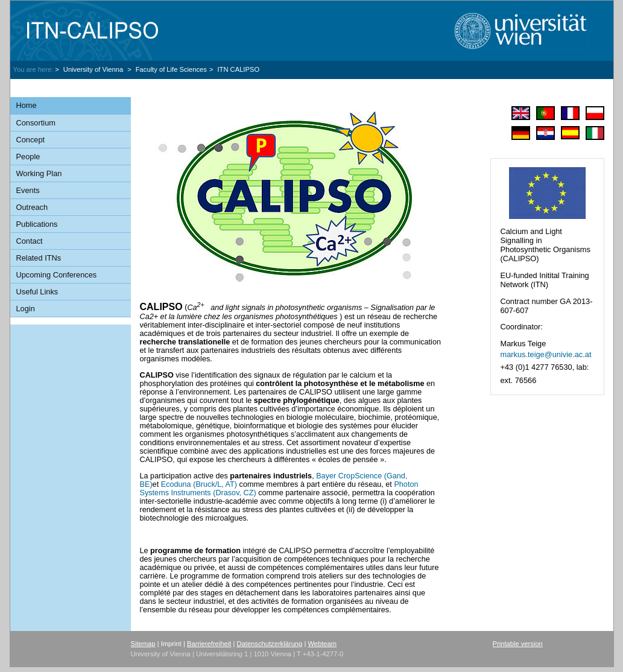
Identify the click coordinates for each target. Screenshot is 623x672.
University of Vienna (94, 69)
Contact (30, 241)
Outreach (32, 207)
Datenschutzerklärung (269, 644)
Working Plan (39, 173)
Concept (31, 140)
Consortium (36, 123)
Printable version (518, 644)
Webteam (322, 644)
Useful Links (37, 292)
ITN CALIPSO (238, 69)
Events (28, 190)
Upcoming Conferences (57, 275)
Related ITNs (39, 258)
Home (27, 105)
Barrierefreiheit (209, 644)
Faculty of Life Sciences (171, 69)
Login (26, 309)
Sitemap (143, 644)
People (28, 157)
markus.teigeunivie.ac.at (546, 354)
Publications (37, 224)
